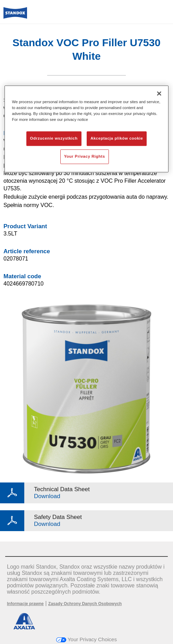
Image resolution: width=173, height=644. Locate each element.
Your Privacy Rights (85, 156)
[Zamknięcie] (159, 93)
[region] (86, 129)
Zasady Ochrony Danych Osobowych (85, 604)
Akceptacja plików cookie (117, 139)
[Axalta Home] (15, 16)
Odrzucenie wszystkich (54, 139)
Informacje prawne (25, 604)
